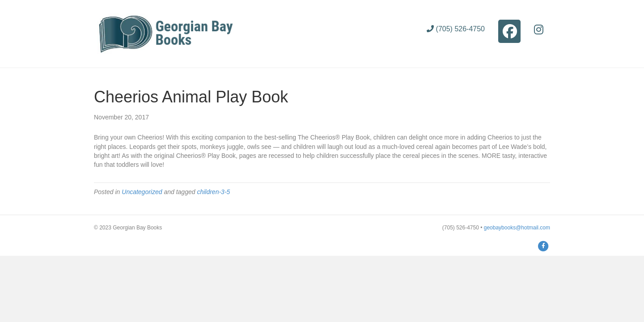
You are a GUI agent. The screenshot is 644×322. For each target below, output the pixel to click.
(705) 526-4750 (456, 29)
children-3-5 (213, 192)
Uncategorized (142, 192)
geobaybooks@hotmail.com (517, 228)
